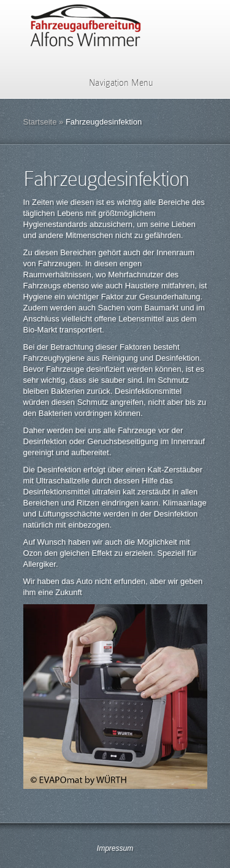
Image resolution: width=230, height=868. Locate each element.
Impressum (115, 848)
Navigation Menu (113, 83)
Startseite (40, 122)
